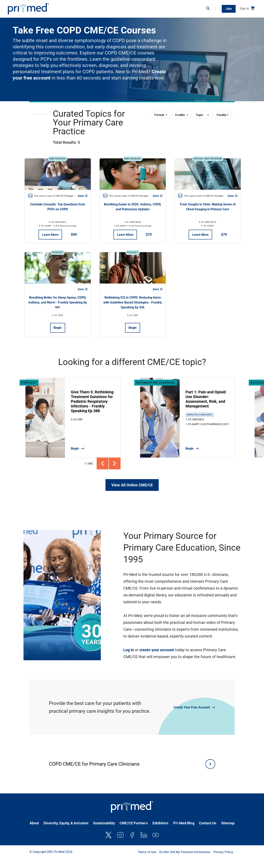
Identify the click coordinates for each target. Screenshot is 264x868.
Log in (129, 650)
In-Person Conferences (67, 7)
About (34, 823)
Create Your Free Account (192, 707)
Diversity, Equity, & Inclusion (66, 823)
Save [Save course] (83, 196)
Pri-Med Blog (184, 823)
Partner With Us (193, 7)
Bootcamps (173, 7)
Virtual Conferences (125, 7)
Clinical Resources (152, 7)
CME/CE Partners (134, 823)
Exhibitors (160, 823)
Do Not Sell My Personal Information (185, 852)
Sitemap (228, 823)
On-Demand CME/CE (97, 7)
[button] (211, 9)
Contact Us (208, 823)
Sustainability (104, 823)
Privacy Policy (223, 852)
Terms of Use (147, 852)
